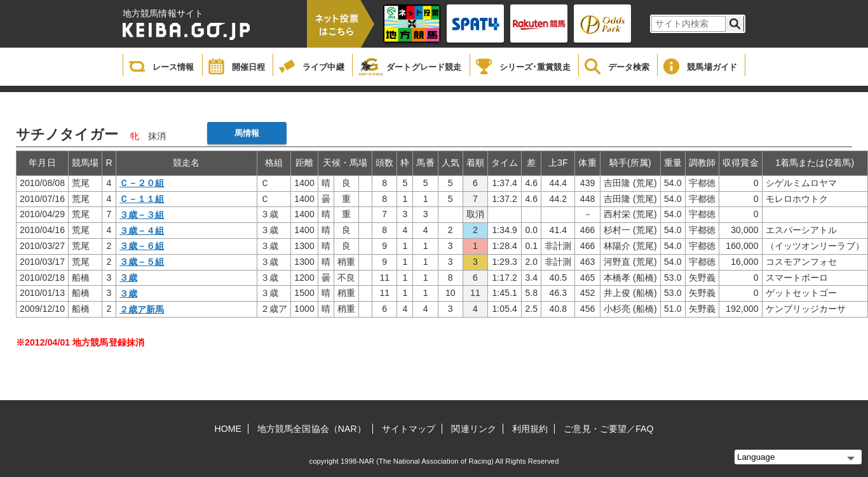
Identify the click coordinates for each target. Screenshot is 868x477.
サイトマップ (409, 429)
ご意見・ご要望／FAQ (608, 429)
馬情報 (247, 133)
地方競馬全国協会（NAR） (312, 429)
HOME (228, 429)
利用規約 (530, 429)
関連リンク (474, 429)
